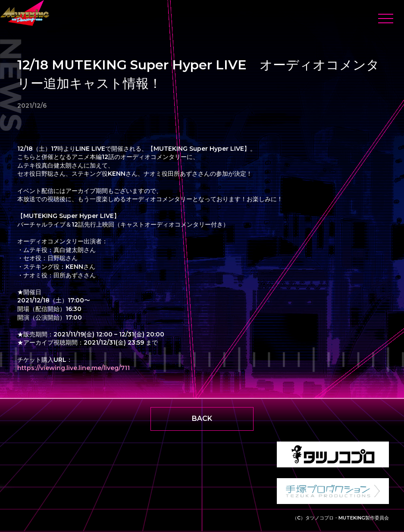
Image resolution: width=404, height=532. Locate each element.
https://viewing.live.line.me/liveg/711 (74, 368)
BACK (202, 418)
